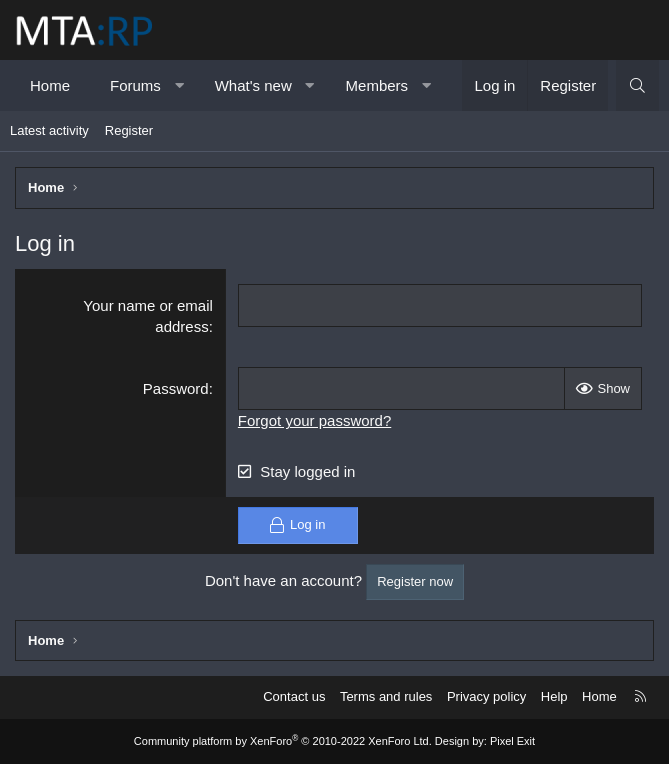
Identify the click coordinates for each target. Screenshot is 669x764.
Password (176, 388)
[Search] (637, 85)
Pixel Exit (512, 741)
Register (129, 130)
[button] (178, 85)
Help (554, 696)
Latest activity (49, 130)
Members (377, 85)
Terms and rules (386, 696)
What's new (253, 85)
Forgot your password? (314, 420)
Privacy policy (486, 696)
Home (50, 85)
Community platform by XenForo (283, 741)
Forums (135, 85)
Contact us (294, 696)
